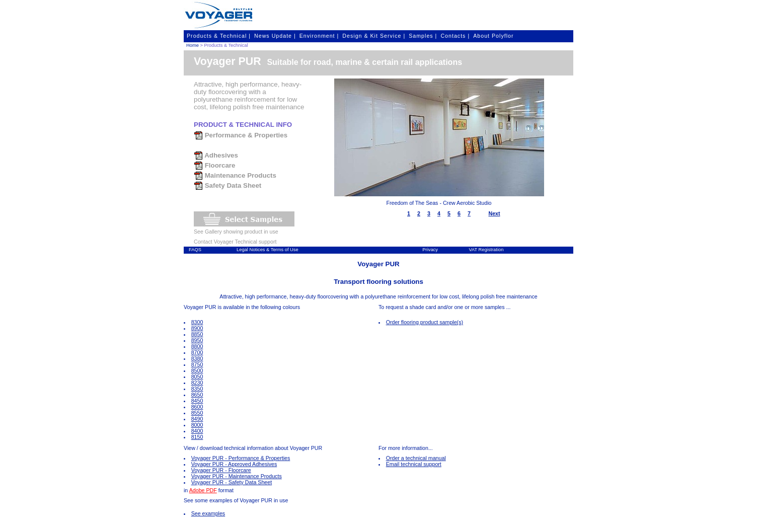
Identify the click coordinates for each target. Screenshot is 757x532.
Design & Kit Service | (374, 36)
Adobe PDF (203, 490)
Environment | (319, 36)
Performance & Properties (241, 135)
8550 (197, 413)
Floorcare (214, 165)
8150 (197, 437)
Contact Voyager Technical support (235, 242)
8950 (197, 340)
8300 (197, 322)
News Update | (275, 36)
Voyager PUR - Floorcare (221, 470)
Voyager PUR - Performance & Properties (241, 458)
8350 (197, 389)
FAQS (195, 250)
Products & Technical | (219, 36)
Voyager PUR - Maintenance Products (237, 476)
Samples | (423, 36)
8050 (197, 376)
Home (193, 45)
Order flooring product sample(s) (425, 322)
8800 (197, 346)
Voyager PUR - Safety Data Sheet (232, 482)
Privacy (430, 250)
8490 (197, 419)
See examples (208, 513)
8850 (197, 334)
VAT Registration (486, 250)
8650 (197, 395)
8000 (197, 425)
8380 (197, 358)
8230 (197, 383)
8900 (197, 328)
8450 (197, 401)
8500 (197, 370)
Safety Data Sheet (228, 185)
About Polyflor (493, 36)
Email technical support (414, 464)
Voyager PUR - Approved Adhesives (234, 464)
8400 (197, 431)
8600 (197, 407)
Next (494, 213)
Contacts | (455, 36)
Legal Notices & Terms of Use (268, 250)
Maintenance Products (235, 175)
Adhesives (216, 155)
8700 (197, 352)
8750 (197, 364)
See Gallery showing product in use (236, 232)
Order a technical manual (416, 458)
